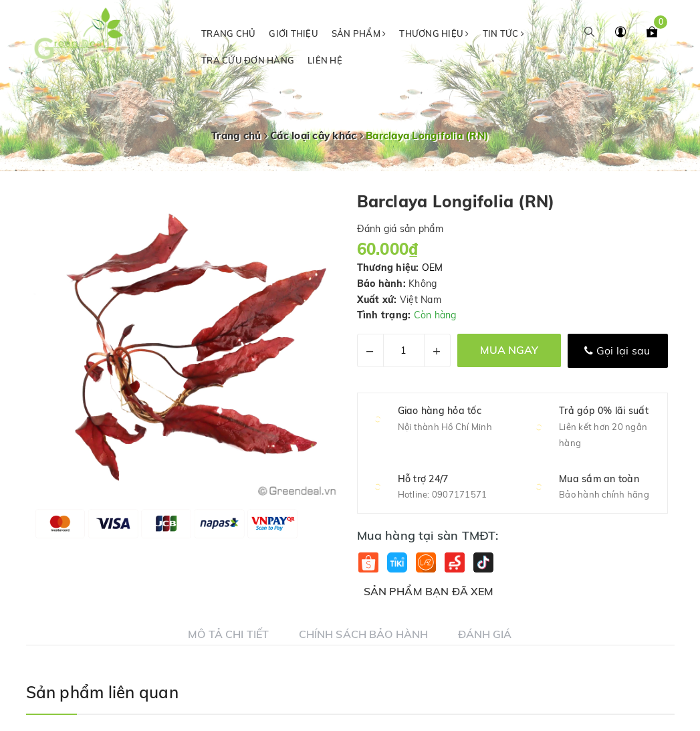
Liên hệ (325, 60)
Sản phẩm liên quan (102, 692)
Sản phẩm (359, 33)
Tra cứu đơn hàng (248, 60)
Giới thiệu (294, 33)
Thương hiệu (434, 33)
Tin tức (503, 33)
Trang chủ (228, 33)
